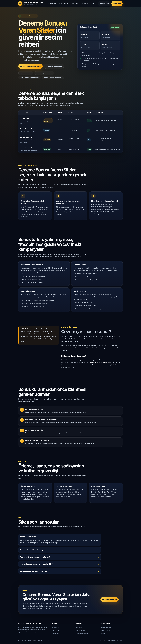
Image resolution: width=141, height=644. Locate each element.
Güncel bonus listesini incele (30, 66)
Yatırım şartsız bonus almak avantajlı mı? (35, 557)
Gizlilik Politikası (106, 627)
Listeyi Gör (117, 3)
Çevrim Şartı (85, 3)
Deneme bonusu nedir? (29, 537)
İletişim (103, 634)
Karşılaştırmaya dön (109, 599)
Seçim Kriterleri (63, 3)
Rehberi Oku (104, 3)
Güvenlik (79, 627)
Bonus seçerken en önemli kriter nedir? (34, 571)
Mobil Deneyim (81, 630)
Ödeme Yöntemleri (82, 634)
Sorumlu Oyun (105, 630)
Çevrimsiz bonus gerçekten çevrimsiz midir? (36, 564)
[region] (70, 132)
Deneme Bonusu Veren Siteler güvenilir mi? (36, 550)
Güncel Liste (52, 3)
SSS (92, 3)
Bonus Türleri (75, 3)
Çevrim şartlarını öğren (54, 66)
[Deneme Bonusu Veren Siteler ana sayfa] (31, 3)
